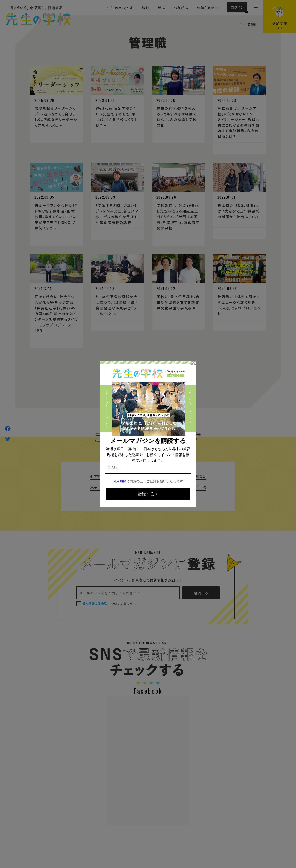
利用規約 (120, 481)
